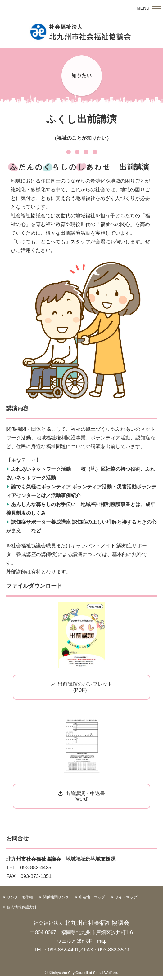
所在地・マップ (92, 897)
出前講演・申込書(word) (85, 796)
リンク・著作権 (20, 897)
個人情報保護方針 (22, 907)
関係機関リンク (56, 897)
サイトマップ (126, 897)
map (102, 941)
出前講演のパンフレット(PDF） (85, 687)
